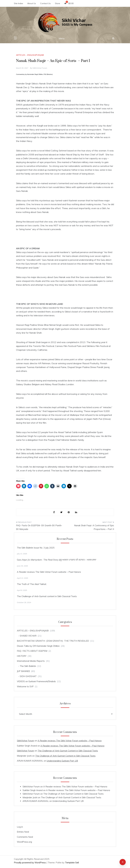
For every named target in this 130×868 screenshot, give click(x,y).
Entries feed (23, 832)
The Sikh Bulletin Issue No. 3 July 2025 (36, 548)
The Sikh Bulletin (28, 666)
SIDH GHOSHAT (28, 676)
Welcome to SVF (25, 686)
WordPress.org (24, 842)
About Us (32, 3)
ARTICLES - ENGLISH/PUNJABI (30, 55)
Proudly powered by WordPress (30, 863)
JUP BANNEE (23, 671)
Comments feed (25, 837)
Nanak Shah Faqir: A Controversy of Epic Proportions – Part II (94, 527)
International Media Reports (31, 661)
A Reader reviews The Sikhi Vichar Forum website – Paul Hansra (49, 572)
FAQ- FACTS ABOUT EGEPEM (32, 651)
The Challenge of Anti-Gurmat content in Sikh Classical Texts (47, 596)
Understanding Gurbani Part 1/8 (62, 761)
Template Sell (72, 863)
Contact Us (45, 3)
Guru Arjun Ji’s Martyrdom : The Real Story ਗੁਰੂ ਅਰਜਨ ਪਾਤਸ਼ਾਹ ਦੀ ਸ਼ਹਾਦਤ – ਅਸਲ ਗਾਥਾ (57, 560)
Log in (20, 827)
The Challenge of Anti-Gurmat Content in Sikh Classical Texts (68, 751)
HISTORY (22, 656)
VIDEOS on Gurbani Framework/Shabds (36, 681)
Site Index (18, 3)
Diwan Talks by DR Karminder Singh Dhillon (38, 646)
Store (57, 3)
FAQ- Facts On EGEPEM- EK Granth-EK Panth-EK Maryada (39, 527)
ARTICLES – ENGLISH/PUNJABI (33, 631)
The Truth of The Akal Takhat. (32, 584)
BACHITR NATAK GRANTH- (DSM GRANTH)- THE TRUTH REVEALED (53, 641)
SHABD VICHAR (28, 636)
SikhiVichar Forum (40, 68)
